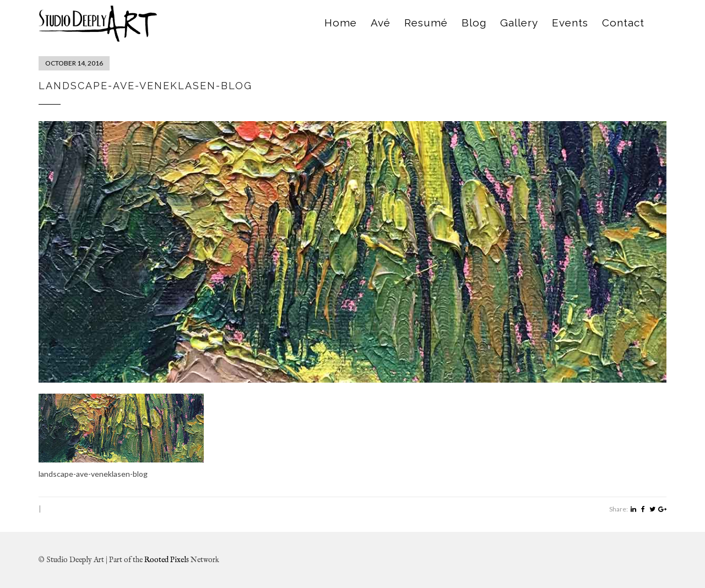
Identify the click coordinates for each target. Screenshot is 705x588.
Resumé (426, 23)
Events (570, 23)
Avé (381, 23)
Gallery (519, 23)
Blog (474, 23)
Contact (623, 23)
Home (341, 23)
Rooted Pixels (167, 560)
